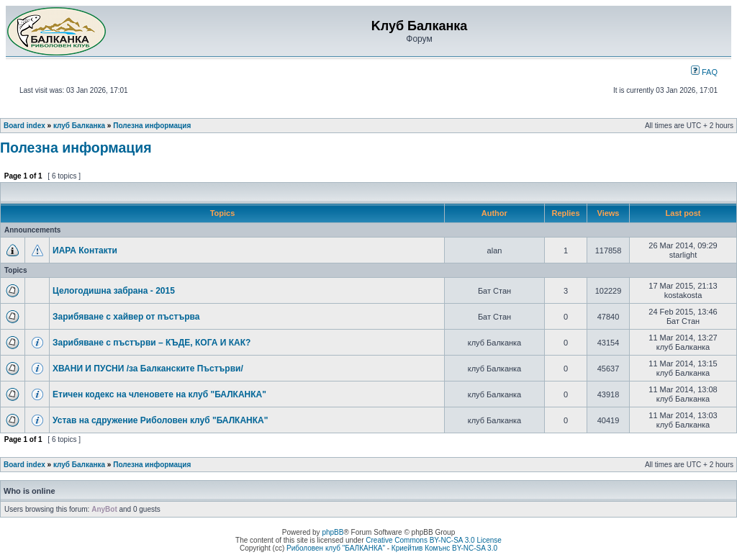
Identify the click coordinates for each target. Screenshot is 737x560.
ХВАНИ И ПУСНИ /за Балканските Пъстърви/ (148, 369)
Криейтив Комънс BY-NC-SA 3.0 (444, 548)
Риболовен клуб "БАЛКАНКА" (336, 548)
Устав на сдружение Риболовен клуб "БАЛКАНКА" (160, 420)
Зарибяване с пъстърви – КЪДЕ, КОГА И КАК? (152, 343)
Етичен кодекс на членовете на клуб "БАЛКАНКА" (159, 394)
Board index (24, 126)
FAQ (704, 72)
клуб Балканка (79, 126)
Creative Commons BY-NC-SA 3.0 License (434, 540)
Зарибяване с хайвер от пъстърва (126, 317)
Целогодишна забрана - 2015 (114, 291)
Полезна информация (152, 126)
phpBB (333, 532)
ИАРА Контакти (85, 250)
